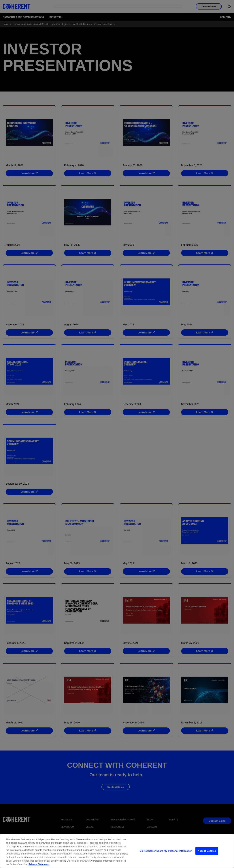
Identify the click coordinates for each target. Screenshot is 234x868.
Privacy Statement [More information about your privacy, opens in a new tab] (39, 866)
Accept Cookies (207, 853)
